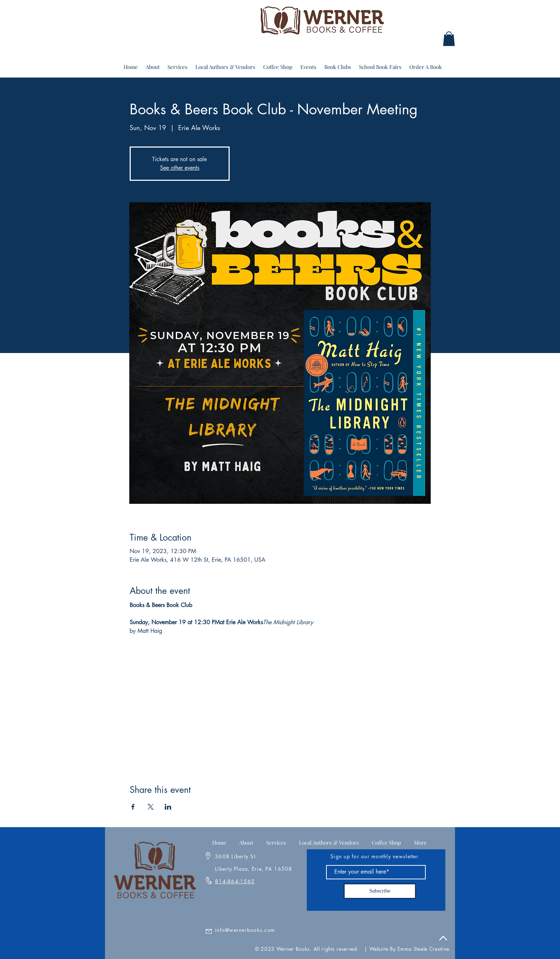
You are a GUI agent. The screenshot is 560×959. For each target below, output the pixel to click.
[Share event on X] (151, 807)
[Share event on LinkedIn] (168, 807)
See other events (180, 168)
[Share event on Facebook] (133, 807)
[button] (449, 39)
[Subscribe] (380, 891)
